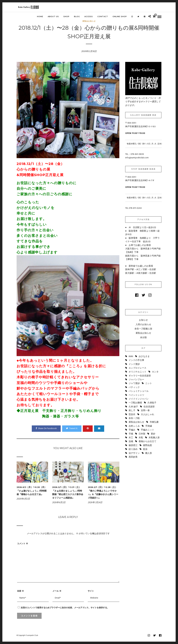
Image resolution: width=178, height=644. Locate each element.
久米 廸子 (133, 407)
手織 (131, 434)
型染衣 (132, 415)
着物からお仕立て (147, 442)
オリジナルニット (138, 372)
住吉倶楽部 (149, 407)
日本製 (142, 434)
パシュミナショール (139, 391)
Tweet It (72, 429)
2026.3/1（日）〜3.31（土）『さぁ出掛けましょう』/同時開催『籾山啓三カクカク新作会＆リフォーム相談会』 (68, 493)
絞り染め (133, 449)
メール (57, 591)
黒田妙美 (133, 457)
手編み (132, 430)
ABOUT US (53, 16)
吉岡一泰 (145, 411)
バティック (134, 387)
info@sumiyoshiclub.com (137, 158)
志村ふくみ (134, 426)
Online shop (120, 16)
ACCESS (89, 16)
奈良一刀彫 (134, 418)
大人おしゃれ (147, 415)
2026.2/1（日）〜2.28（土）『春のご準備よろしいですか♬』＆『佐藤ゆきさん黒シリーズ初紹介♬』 (103, 493)
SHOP (66, 16)
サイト (91, 591)
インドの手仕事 (136, 360)
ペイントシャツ (136, 395)
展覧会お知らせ (143, 333)
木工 (131, 438)
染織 (131, 442)
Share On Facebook (46, 429)
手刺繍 (149, 426)
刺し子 (132, 411)
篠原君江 (133, 445)
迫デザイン (134, 453)
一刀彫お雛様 (135, 403)
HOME (40, 16)
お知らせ (143, 320)
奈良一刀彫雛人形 (143, 329)
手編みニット (147, 430)
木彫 (141, 438)
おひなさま (144, 356)
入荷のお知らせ (143, 325)
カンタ (155, 372)
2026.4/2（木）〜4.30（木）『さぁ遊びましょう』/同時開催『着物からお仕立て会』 (32, 491)
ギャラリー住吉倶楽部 (140, 376)
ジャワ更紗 (134, 383)
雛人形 (149, 453)
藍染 (145, 449)
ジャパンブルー (136, 380)
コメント (23, 543)
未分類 (143, 338)
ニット (149, 383)
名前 (20, 591)
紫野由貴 (147, 445)
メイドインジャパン (139, 399)
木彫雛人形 (154, 438)
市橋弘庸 (154, 422)
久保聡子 (152, 403)
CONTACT (103, 16)
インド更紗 (134, 364)
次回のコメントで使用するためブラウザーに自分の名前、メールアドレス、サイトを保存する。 (65, 608)
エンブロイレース (138, 368)
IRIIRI (131, 356)
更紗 (153, 434)
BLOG (77, 16)
